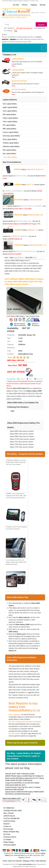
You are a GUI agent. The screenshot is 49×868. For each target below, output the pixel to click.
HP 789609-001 (9, 808)
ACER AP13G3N (9, 821)
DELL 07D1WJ (9, 813)
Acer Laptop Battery (10, 104)
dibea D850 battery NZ (21, 388)
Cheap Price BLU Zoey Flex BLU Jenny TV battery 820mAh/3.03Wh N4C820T (23, 788)
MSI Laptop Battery (9, 150)
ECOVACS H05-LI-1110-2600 (31, 206)
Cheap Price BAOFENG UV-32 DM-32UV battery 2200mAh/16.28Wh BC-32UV (22, 784)
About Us (11, 861)
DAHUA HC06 (21, 176)
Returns (25, 5)
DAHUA (18, 169)
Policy (32, 861)
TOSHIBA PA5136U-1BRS (13, 811)
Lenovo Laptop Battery (11, 132)
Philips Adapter (9, 842)
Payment (6, 824)
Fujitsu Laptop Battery (10, 118)
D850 (12, 411)
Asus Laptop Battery (10, 111)
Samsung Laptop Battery (11, 136)
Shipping (34, 5)
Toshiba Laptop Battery (11, 143)
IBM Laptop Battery (9, 129)
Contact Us (7, 826)
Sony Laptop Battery (10, 139)
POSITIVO (19, 245)
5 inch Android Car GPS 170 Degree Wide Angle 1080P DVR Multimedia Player (16, 562)
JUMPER (18, 230)
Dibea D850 (29, 258)
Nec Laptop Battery (9, 154)
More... (14, 66)
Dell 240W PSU (40, 28)
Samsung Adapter (10, 845)
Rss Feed (7, 834)
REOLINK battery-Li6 (23, 221)
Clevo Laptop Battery (10, 122)
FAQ (37, 861)
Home (6, 258)
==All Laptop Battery (10, 157)
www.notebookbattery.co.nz (27, 864)
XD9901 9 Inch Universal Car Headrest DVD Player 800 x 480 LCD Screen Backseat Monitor (16, 496)
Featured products (10, 837)
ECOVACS (19, 200)
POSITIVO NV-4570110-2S (25, 251)
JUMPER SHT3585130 (19, 236)
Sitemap (42, 5)
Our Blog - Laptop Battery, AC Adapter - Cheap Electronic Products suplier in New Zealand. (24, 756)
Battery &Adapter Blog (11, 832)
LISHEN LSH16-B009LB (13, 191)
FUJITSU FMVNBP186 (11, 819)
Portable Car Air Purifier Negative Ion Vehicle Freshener (16, 528)
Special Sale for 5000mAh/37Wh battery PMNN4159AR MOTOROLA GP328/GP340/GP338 (24, 793)
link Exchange (8, 829)
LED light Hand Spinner (24, 28)
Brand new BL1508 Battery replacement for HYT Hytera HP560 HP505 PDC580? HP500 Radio (25, 779)
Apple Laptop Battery (10, 107)
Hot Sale (16, 5)
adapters (13, 39)
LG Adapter (7, 840)
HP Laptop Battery (9, 125)
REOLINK (18, 215)
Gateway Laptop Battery (11, 146)
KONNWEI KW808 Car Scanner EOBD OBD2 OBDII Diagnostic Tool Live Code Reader (16, 462)
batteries (5, 39)
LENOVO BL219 (9, 816)
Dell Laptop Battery (9, 114)
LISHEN (18, 184)
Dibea (12, 258)
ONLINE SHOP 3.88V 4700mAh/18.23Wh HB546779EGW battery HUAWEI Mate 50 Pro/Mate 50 (24, 775)
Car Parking (8, 31)
